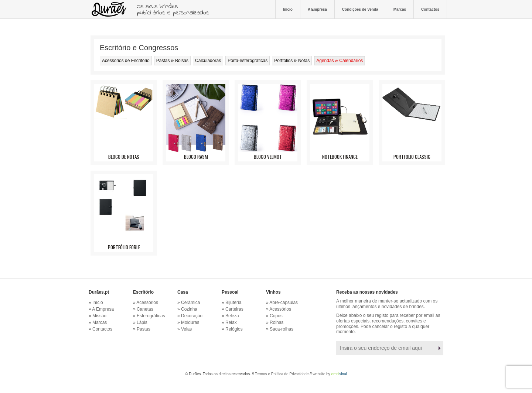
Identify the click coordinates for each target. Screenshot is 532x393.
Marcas (400, 9)
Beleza (232, 316)
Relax (231, 322)
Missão (99, 316)
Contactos (430, 9)
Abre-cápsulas (284, 303)
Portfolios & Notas (292, 61)
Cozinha (189, 309)
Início (288, 9)
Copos (276, 316)
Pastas (144, 329)
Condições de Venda (360, 9)
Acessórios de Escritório (126, 61)
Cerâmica (190, 303)
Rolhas (277, 322)
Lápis (142, 322)
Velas (186, 329)
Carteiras (234, 309)
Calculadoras (208, 61)
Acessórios (147, 303)
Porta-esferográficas (248, 61)
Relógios (234, 329)
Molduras (190, 322)
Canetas (145, 309)
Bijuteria (233, 303)
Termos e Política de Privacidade (282, 374)
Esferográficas (151, 316)
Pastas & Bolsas (172, 61)
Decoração (192, 316)
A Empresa (317, 9)
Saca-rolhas (282, 329)
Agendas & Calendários (340, 61)
